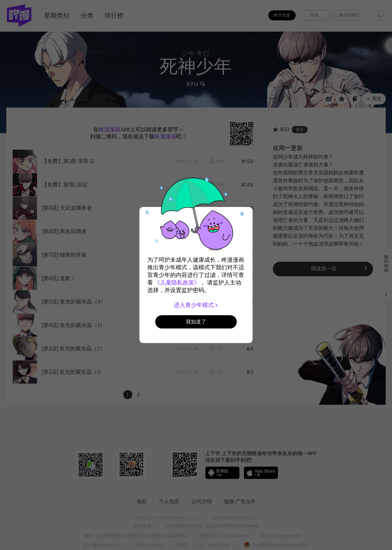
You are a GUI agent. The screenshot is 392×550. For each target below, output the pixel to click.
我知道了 (196, 322)
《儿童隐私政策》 (177, 283)
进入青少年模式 (196, 305)
